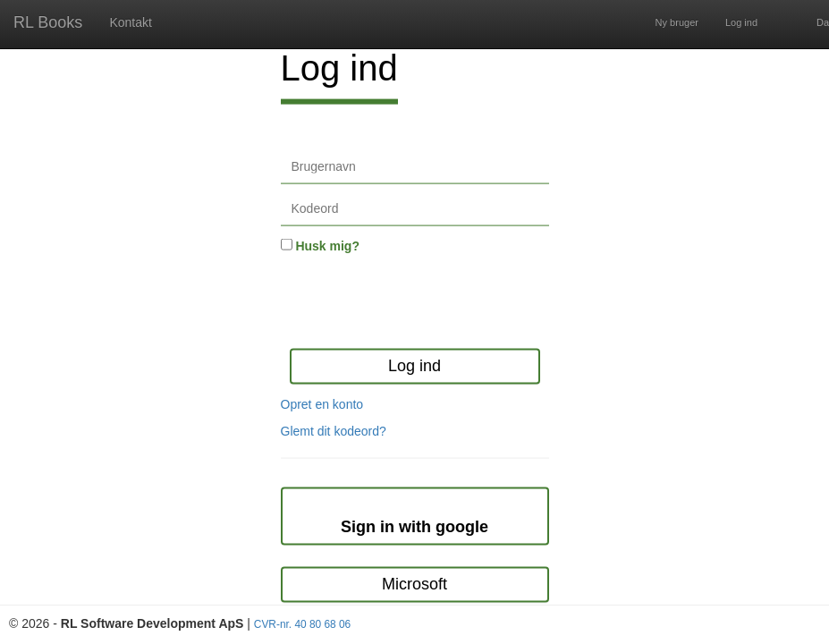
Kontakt (130, 22)
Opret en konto (322, 403)
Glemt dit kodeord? (334, 430)
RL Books (48, 22)
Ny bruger (677, 22)
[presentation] (417, 303)
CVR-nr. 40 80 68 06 (302, 624)
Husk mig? (327, 246)
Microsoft (414, 584)
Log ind (741, 22)
